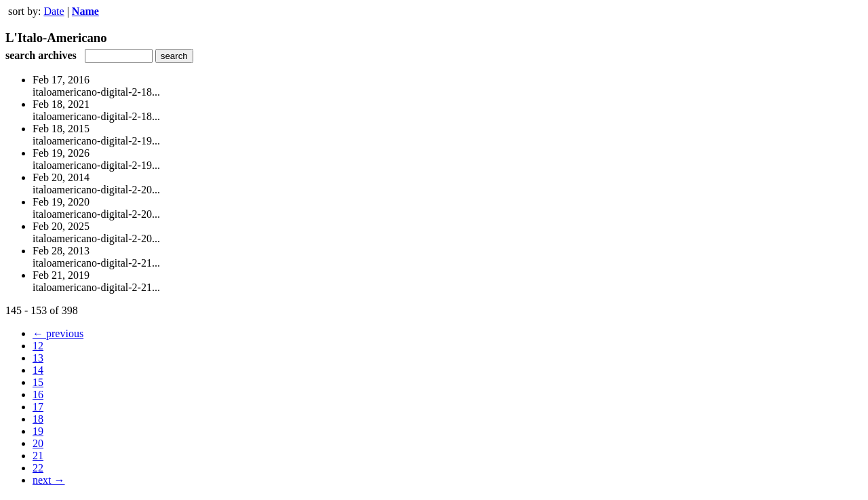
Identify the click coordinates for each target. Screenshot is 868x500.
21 (38, 456)
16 (38, 395)
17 (38, 407)
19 (38, 431)
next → (49, 480)
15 (38, 382)
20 (38, 443)
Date (54, 11)
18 (38, 419)
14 (38, 370)
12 (38, 346)
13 (38, 358)
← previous (58, 333)
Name (85, 11)
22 (38, 468)
